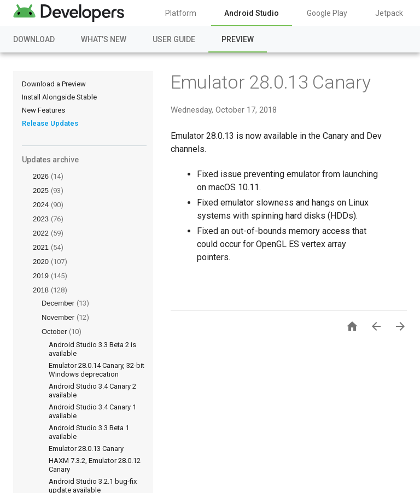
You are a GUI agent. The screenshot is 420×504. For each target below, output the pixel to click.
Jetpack (389, 13)
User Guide (174, 39)
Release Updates (50, 123)
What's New (104, 39)
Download (34, 39)
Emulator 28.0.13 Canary (86, 449)
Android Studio (252, 13)
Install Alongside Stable (59, 97)
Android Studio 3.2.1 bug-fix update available (93, 486)
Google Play (327, 13)
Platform (181, 13)
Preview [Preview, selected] (238, 39)
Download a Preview (54, 84)
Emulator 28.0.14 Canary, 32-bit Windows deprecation (97, 370)
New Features (43, 110)
